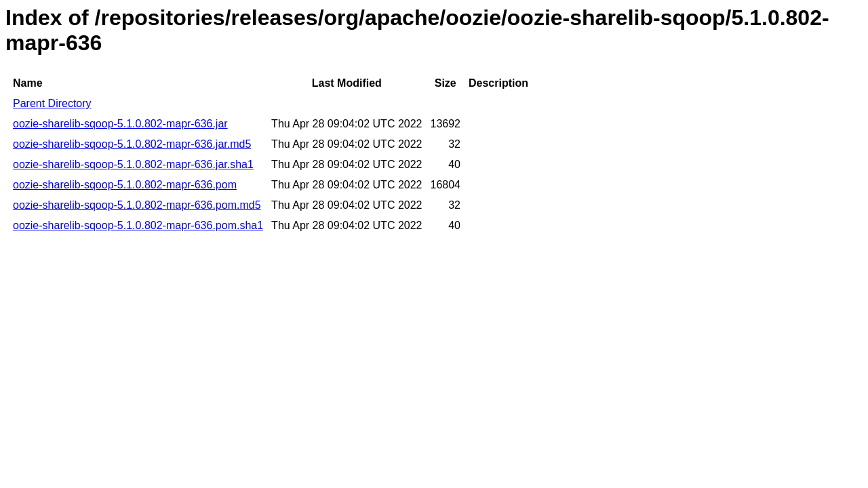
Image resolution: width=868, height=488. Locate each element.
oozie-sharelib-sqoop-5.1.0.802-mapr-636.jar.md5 (132, 144)
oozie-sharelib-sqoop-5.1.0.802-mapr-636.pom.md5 (137, 205)
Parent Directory (52, 103)
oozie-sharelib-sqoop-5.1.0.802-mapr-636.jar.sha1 (133, 164)
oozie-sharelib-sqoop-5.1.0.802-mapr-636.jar (120, 124)
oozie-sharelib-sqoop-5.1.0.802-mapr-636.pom (125, 185)
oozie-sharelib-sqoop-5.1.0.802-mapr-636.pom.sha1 (138, 225)
